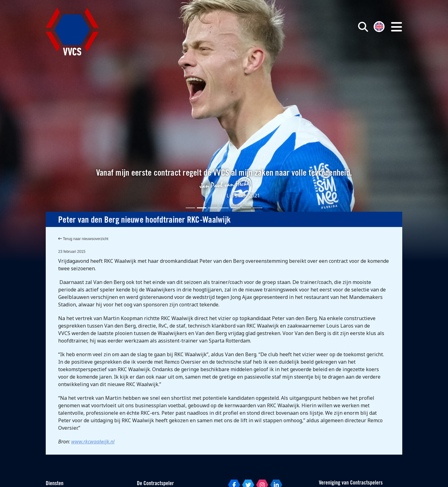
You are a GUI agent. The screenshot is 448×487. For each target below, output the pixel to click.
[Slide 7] (258, 208)
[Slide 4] (224, 208)
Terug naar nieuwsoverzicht (83, 239)
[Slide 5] (235, 208)
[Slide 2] (202, 208)
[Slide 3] (213, 208)
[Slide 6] (246, 208)
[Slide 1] (190, 208)
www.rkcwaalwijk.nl (93, 442)
